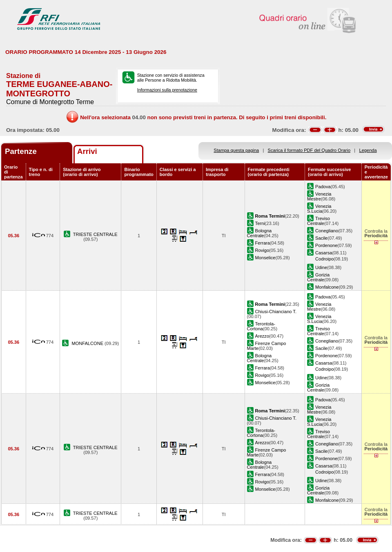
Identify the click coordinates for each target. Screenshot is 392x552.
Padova (323, 187)
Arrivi (87, 151)
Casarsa (324, 253)
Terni (260, 223)
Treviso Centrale (318, 221)
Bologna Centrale (259, 233)
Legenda (368, 150)
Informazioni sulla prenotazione (167, 90)
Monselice (265, 258)
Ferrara (263, 243)
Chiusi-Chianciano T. (276, 312)
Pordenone (326, 245)
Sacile (321, 238)
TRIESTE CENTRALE (95, 234)
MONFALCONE (88, 343)
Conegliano (327, 231)
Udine (321, 267)
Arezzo (262, 336)
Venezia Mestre (319, 196)
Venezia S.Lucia (319, 209)
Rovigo (262, 250)
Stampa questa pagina (236, 150)
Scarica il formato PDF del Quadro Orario (309, 150)
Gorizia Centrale (318, 277)
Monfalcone (327, 287)
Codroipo (324, 259)
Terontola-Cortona (261, 326)
